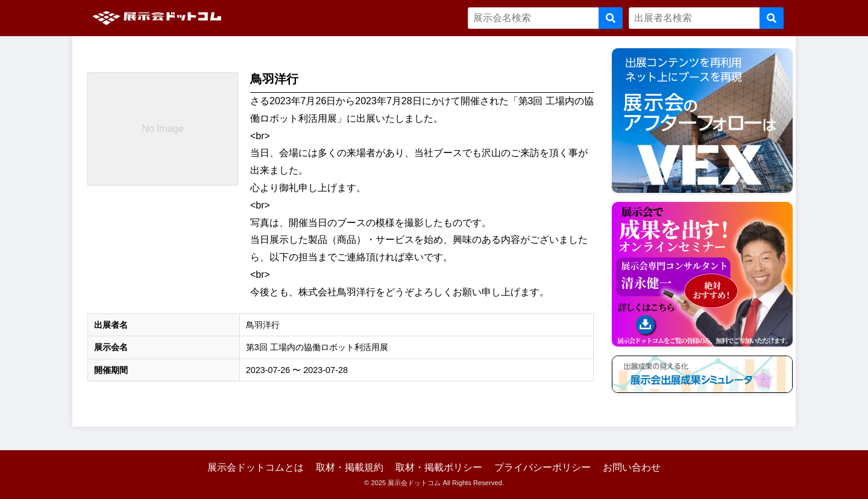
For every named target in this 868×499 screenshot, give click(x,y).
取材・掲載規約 (350, 467)
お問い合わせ (632, 467)
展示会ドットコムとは (256, 467)
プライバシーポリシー (542, 467)
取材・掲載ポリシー (439, 467)
